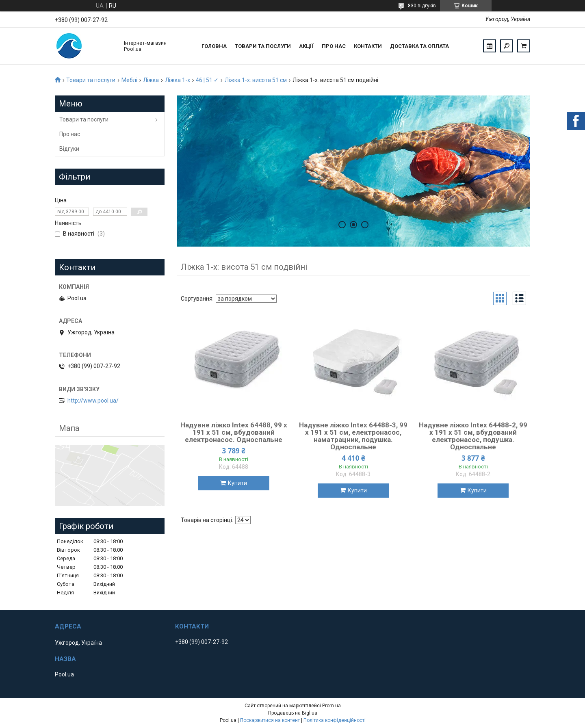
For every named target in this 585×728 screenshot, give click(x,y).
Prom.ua (331, 706)
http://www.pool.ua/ (93, 401)
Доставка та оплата (419, 46)
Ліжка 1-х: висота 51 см (256, 80)
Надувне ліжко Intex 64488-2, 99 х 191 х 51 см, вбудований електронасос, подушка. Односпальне (473, 436)
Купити (237, 483)
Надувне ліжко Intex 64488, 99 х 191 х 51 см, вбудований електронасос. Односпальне (234, 432)
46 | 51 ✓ (207, 80)
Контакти (368, 46)
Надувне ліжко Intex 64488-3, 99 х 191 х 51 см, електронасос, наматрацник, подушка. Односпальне (353, 436)
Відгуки (69, 149)
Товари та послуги (263, 46)
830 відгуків (422, 6)
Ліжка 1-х (178, 80)
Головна (214, 46)
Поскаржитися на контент (270, 720)
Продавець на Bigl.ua (293, 713)
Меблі (129, 80)
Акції (306, 46)
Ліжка (151, 80)
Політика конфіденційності (335, 720)
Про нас (334, 46)
